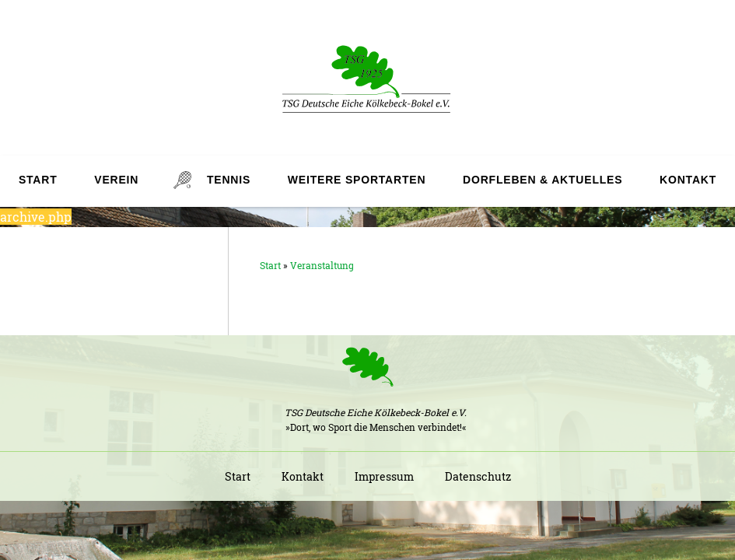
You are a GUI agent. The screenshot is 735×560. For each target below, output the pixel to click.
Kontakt (688, 180)
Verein (116, 180)
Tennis (229, 180)
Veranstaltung (322, 265)
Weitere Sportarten (357, 180)
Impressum (384, 476)
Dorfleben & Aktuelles (542, 180)
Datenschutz (478, 476)
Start (38, 180)
